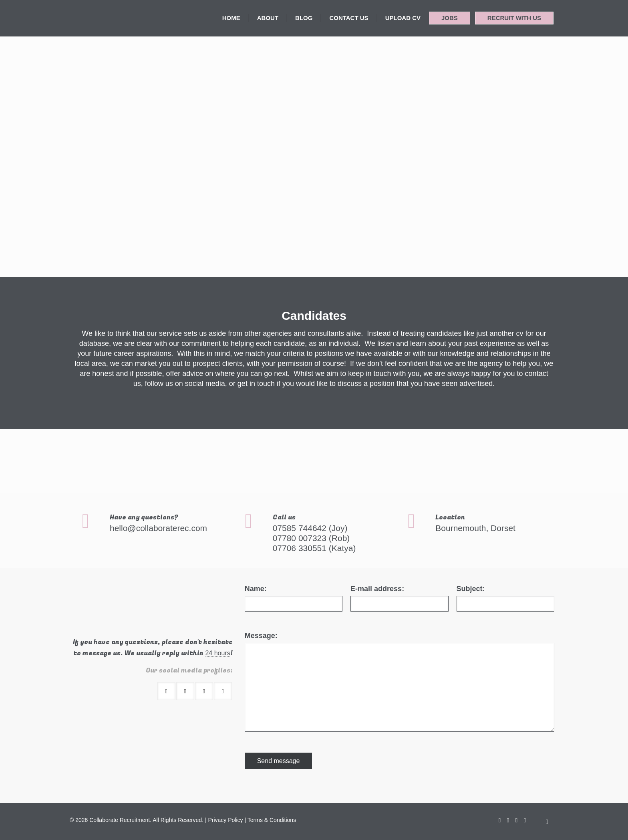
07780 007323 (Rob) (311, 538)
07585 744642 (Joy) (310, 528)
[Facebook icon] (500, 820)
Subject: (471, 589)
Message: (261, 636)
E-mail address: (377, 589)
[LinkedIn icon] (516, 820)
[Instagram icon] (525, 820)
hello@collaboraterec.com (158, 528)
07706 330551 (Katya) (314, 548)
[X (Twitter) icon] (508, 820)
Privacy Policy (225, 820)
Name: (256, 589)
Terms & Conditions (272, 820)
